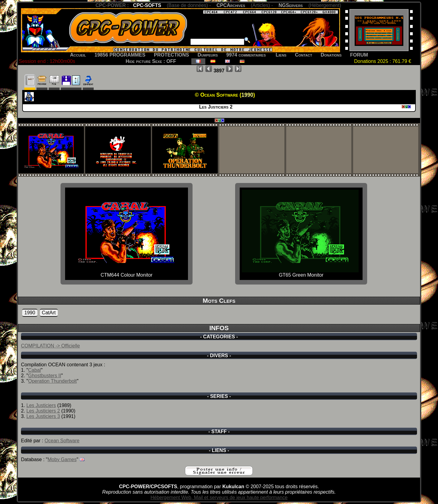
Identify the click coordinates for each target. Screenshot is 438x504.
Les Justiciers (41, 405)
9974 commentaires (246, 55)
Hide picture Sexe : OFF (151, 61)
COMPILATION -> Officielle (50, 346)
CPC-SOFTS (147, 5)
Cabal (34, 370)
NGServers (291, 5)
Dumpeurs (208, 55)
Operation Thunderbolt (52, 381)
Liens (281, 55)
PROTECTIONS (172, 55)
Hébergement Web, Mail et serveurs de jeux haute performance (219, 497)
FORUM (359, 55)
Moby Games (62, 459)
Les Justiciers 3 (43, 416)
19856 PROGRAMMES (120, 55)
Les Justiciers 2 (43, 411)
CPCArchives (231, 5)
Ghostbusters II (45, 376)
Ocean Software (62, 441)
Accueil (78, 55)
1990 (30, 313)
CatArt (49, 313)
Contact (304, 55)
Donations (331, 55)
